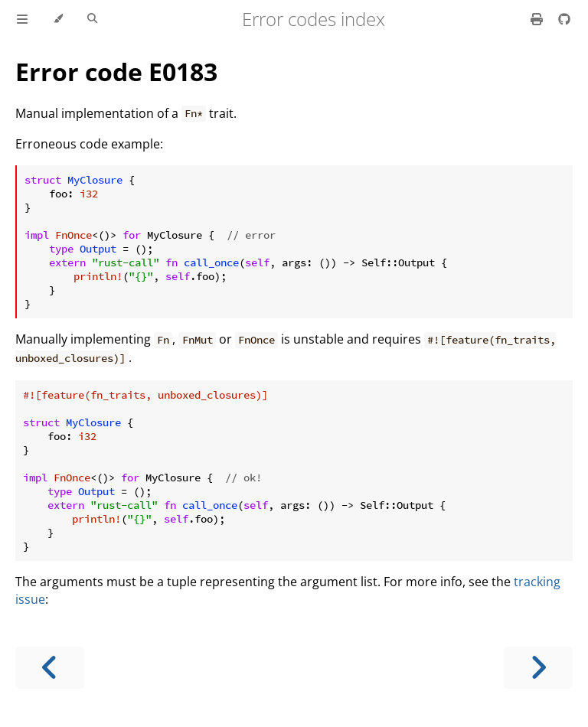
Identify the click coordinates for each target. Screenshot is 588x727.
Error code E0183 (116, 72)
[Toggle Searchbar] (92, 19)
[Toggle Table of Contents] (22, 19)
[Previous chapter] (50, 668)
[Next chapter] (538, 668)
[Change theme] (58, 19)
